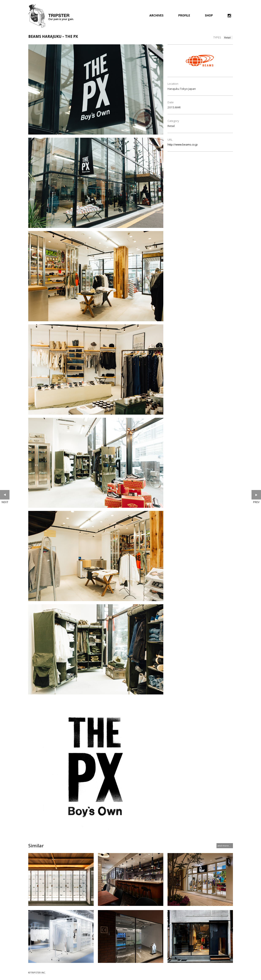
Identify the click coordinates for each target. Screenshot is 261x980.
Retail (227, 37)
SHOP (209, 16)
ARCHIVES (156, 16)
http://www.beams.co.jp (183, 144)
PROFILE (184, 16)
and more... (224, 846)
